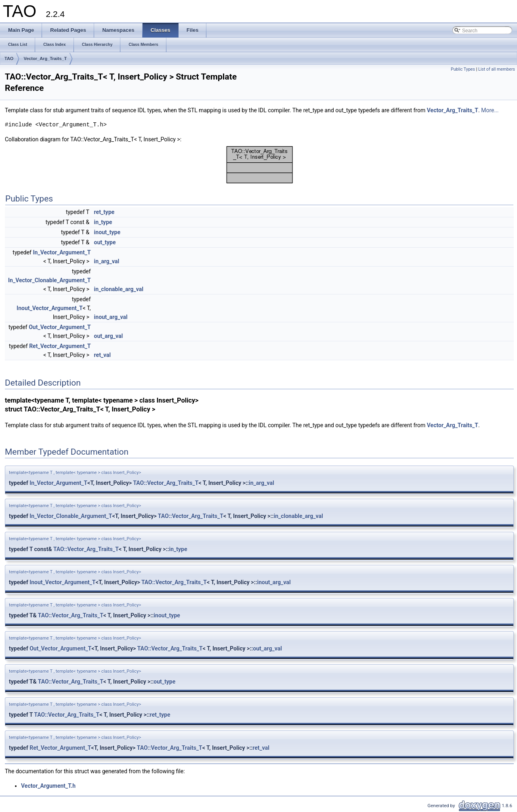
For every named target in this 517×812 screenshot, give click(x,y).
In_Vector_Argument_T (62, 252)
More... (490, 110)
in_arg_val (107, 261)
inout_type (107, 232)
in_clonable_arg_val (119, 289)
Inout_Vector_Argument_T (50, 308)
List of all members (497, 69)
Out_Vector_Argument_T (60, 327)
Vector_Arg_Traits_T (45, 59)
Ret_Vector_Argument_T (60, 346)
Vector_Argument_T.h (48, 786)
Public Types (463, 69)
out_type (105, 242)
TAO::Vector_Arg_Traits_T (166, 483)
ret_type (104, 212)
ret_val (103, 355)
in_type (103, 222)
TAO (9, 59)
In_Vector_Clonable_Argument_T (49, 280)
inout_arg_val (111, 317)
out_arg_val (109, 336)
